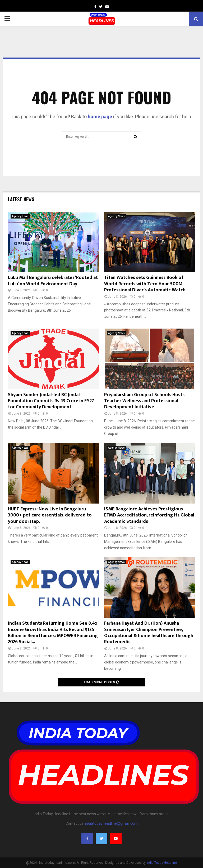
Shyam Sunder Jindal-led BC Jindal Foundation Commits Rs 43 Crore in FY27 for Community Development (51, 401)
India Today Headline (162, 863)
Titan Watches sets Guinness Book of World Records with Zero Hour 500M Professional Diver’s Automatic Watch (145, 284)
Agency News (20, 216)
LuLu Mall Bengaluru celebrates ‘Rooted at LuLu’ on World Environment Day (53, 281)
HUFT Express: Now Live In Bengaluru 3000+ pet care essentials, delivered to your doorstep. (50, 515)
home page (100, 117)
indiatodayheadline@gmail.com (111, 823)
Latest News (21, 199)
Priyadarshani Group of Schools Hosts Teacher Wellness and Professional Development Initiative (144, 401)
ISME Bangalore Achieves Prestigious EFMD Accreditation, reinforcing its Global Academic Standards (149, 515)
